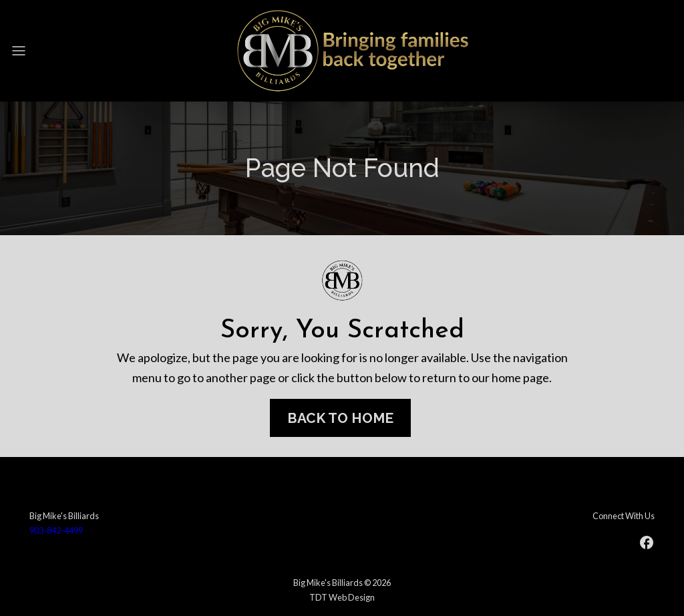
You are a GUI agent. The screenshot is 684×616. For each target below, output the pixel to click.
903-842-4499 (56, 530)
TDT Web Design (342, 597)
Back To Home (340, 418)
